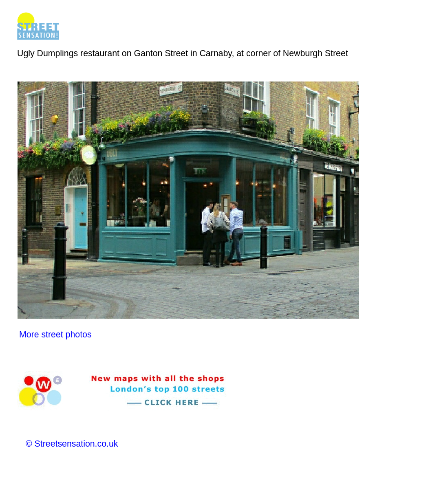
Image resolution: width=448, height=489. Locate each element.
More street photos (55, 335)
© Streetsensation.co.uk (72, 444)
